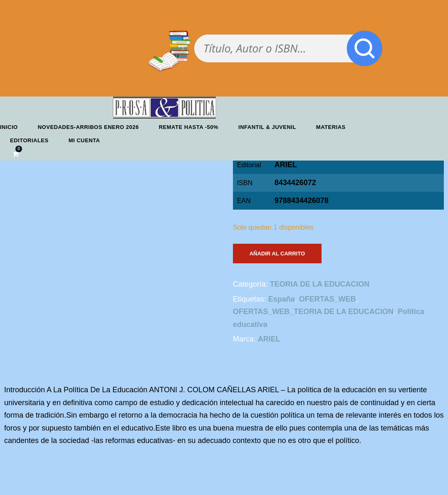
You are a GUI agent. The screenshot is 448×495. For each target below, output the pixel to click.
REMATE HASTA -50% (189, 127)
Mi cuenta (84, 140)
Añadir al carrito (277, 254)
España (282, 299)
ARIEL (286, 165)
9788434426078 (302, 200)
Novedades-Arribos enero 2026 (88, 127)
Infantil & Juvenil (267, 127)
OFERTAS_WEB (328, 299)
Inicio (9, 127)
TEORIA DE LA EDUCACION (320, 284)
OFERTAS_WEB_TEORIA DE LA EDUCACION (313, 312)
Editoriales (29, 140)
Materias (331, 127)
